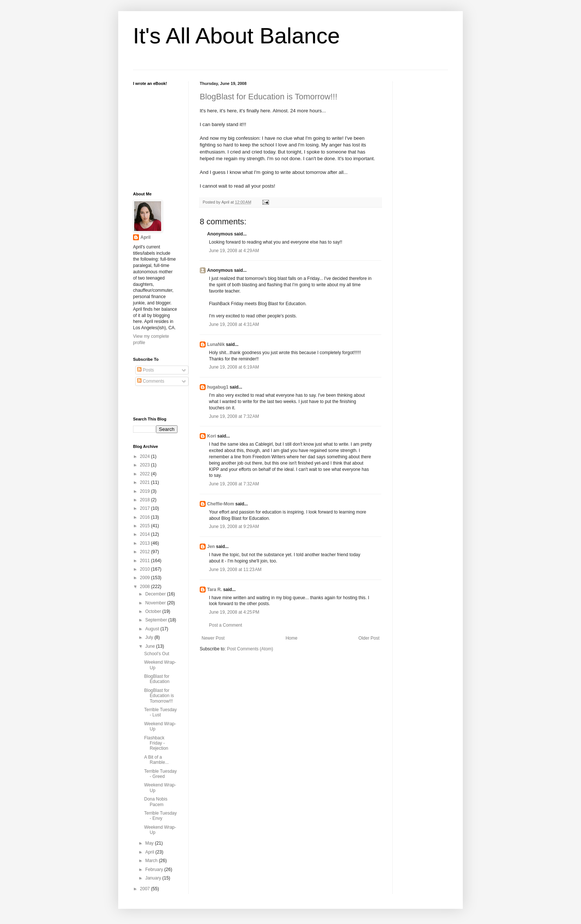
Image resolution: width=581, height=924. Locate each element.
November (156, 603)
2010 (146, 569)
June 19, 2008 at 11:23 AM (235, 570)
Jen (211, 547)
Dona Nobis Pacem (156, 802)
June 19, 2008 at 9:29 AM (234, 527)
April (145, 237)
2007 (146, 889)
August (153, 629)
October (154, 611)
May (150, 843)
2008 (146, 587)
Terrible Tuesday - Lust (160, 712)
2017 (146, 508)
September (157, 620)
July (150, 637)
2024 (146, 456)
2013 (146, 543)
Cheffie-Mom (221, 504)
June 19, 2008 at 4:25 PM (234, 612)
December (156, 594)
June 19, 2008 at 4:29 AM (234, 251)
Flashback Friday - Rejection (156, 743)
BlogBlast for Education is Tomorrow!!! (268, 97)
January (154, 878)
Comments (151, 381)
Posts (145, 370)
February (155, 869)
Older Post (369, 638)
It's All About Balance (237, 36)
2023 (146, 465)
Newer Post (213, 638)
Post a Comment (225, 625)
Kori (212, 436)
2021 (146, 482)
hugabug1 (218, 387)
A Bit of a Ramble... (156, 760)
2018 (146, 500)
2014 (146, 534)
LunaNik (216, 344)
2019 (146, 491)
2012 (146, 552)
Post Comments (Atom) (250, 649)
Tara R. (215, 590)
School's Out (157, 654)
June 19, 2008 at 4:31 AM (234, 324)
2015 (146, 526)
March (152, 861)
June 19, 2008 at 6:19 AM (234, 367)
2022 (146, 474)
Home (292, 638)
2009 (146, 578)
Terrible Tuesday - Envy (160, 816)
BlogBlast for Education (157, 679)
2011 (146, 561)
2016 (146, 517)
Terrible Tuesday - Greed (160, 774)
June (151, 646)
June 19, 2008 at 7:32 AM (234, 416)
